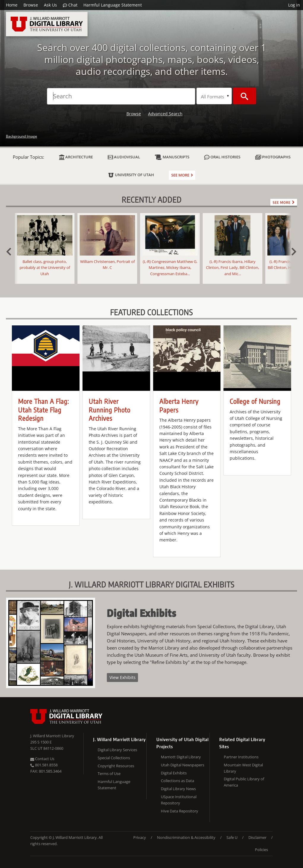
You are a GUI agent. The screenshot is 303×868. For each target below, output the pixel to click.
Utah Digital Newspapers (183, 765)
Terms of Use (109, 774)
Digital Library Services (117, 750)
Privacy (140, 837)
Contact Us (42, 759)
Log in (294, 5)
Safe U (232, 837)
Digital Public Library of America (244, 782)
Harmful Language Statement (113, 5)
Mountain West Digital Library (243, 768)
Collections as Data (177, 781)
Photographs (273, 157)
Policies (261, 850)
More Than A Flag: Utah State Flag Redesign (43, 410)
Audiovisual (124, 157)
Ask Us (50, 5)
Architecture (76, 157)
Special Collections (114, 758)
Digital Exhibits (174, 773)
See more (180, 175)
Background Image (22, 136)
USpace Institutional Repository (179, 800)
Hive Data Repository (180, 811)
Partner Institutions (241, 757)
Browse (31, 5)
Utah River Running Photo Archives (110, 410)
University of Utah (131, 175)
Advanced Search (165, 114)
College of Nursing (255, 401)
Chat (70, 5)
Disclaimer (257, 837)
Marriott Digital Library (181, 757)
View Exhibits (123, 677)
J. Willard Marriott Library (52, 736)
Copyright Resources (116, 766)
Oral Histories (222, 157)
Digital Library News (178, 789)
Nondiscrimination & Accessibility (186, 837)
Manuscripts (172, 157)
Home (12, 5)
